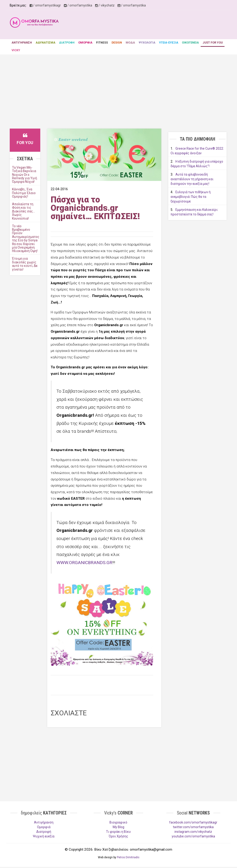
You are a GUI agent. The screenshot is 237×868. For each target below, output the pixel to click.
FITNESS (102, 43)
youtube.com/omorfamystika (193, 836)
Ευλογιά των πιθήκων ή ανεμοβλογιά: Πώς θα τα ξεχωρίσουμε (191, 197)
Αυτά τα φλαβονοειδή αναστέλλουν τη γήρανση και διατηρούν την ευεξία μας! (192, 179)
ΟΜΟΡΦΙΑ (85, 43)
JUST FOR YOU (213, 43)
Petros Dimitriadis (128, 857)
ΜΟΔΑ (130, 43)
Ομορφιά (44, 827)
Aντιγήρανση (44, 822)
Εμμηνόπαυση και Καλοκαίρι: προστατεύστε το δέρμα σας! (194, 212)
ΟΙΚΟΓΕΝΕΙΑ (190, 43)
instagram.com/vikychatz (193, 832)
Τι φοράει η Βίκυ (118, 832)
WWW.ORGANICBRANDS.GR (84, 563)
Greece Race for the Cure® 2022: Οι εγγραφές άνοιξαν (197, 151)
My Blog (118, 827)
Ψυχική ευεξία (44, 836)
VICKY (16, 50)
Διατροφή (44, 832)
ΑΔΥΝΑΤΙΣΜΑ (45, 43)
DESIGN (117, 43)
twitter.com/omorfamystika (193, 827)
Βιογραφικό (118, 822)
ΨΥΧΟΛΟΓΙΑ (147, 43)
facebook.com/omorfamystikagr (193, 822)
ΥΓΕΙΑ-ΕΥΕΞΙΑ (169, 43)
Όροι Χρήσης (118, 836)
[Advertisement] (150, 25)
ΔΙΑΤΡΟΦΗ (67, 43)
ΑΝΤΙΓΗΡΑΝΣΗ (22, 43)
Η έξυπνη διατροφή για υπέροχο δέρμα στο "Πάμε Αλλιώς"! (197, 164)
